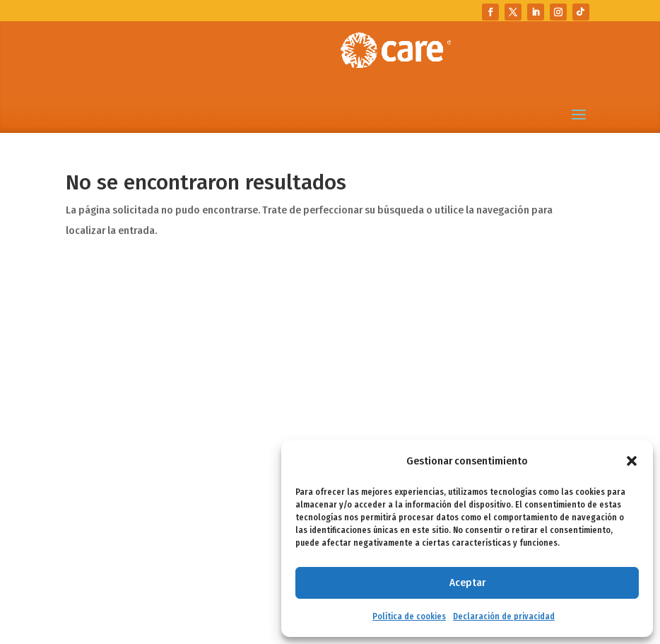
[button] (632, 461)
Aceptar (467, 582)
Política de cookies (409, 616)
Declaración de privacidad (504, 616)
